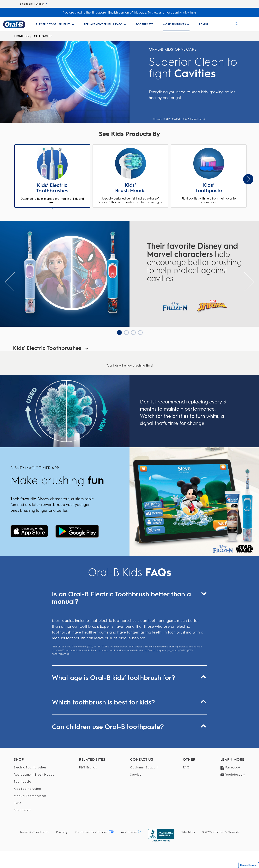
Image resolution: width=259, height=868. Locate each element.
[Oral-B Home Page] (14, 24)
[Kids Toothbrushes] (34, 789)
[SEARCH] (237, 24)
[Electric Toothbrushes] (34, 768)
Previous (16, 179)
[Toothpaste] (34, 782)
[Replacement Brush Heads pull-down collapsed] (105, 24)
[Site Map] (188, 832)
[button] (52, 176)
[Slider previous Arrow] (10, 282)
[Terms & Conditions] (34, 832)
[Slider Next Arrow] (248, 179)
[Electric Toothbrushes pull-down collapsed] (55, 24)
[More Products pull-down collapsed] (176, 24)
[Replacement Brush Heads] (34, 775)
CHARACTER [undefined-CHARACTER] (43, 36)
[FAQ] (189, 768)
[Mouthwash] (34, 810)
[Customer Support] (144, 768)
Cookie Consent (249, 865)
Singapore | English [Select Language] (34, 4)
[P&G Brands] (92, 768)
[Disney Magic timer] (29, 532)
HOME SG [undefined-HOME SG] (21, 36)
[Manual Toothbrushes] (34, 796)
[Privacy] (62, 832)
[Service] (144, 775)
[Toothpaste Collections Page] (145, 24)
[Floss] (34, 803)
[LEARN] (204, 24)
